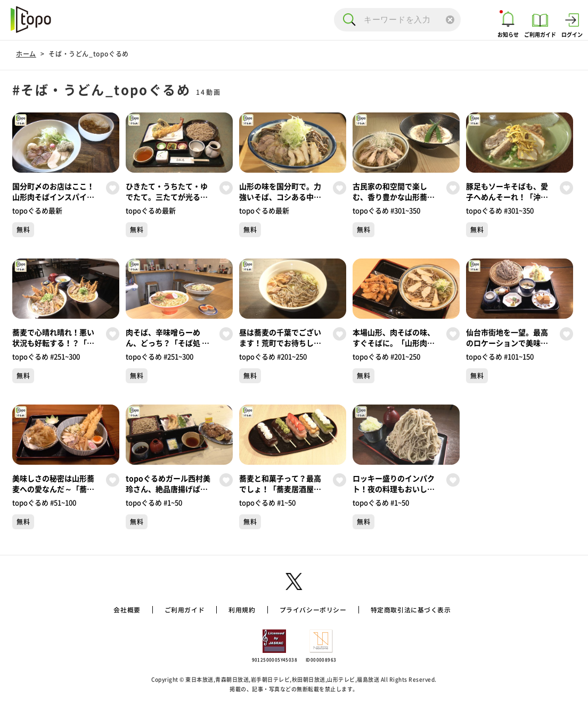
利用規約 (235, 610)
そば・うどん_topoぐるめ (88, 54)
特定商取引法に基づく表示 (424, 610)
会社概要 (109, 610)
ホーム (26, 54)
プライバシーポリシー (314, 610)
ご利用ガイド (172, 610)
